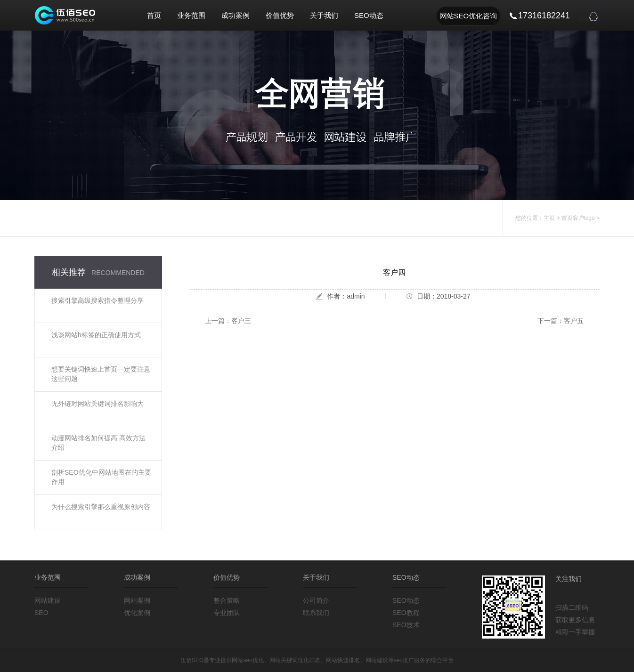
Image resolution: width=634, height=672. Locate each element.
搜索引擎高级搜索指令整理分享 (98, 300)
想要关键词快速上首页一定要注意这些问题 (101, 374)
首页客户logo (578, 218)
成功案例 (236, 15)
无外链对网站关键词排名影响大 (98, 404)
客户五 (574, 321)
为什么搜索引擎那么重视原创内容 (101, 507)
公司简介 (316, 600)
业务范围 (191, 15)
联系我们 (316, 613)
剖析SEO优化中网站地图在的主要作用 (101, 477)
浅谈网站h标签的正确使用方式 (96, 335)
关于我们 (324, 15)
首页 (154, 15)
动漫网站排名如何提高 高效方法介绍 (98, 443)
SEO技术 (406, 625)
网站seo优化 (248, 660)
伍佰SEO (192, 660)
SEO (41, 613)
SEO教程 (406, 613)
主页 (549, 218)
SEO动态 (369, 15)
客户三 (241, 321)
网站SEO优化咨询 (469, 16)
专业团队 (227, 613)
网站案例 (137, 600)
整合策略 (227, 600)
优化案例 (137, 613)
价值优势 (280, 15)
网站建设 (48, 600)
